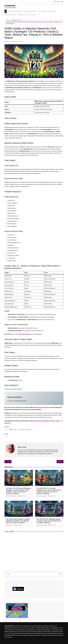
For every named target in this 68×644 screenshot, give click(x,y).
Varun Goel (8, 42)
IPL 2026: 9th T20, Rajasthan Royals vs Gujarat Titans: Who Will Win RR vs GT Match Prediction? (49, 521)
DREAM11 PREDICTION (30, 11)
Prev (8, 462)
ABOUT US (34, 15)
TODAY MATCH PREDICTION (15, 11)
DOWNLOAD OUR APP (24, 15)
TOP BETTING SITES (11, 15)
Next (60, 462)
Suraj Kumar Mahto (11, 496)
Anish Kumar (10, 525)
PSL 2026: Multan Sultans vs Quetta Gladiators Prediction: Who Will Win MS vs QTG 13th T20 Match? (18, 521)
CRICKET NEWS (42, 11)
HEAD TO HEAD (52, 11)
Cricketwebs (10, 6)
